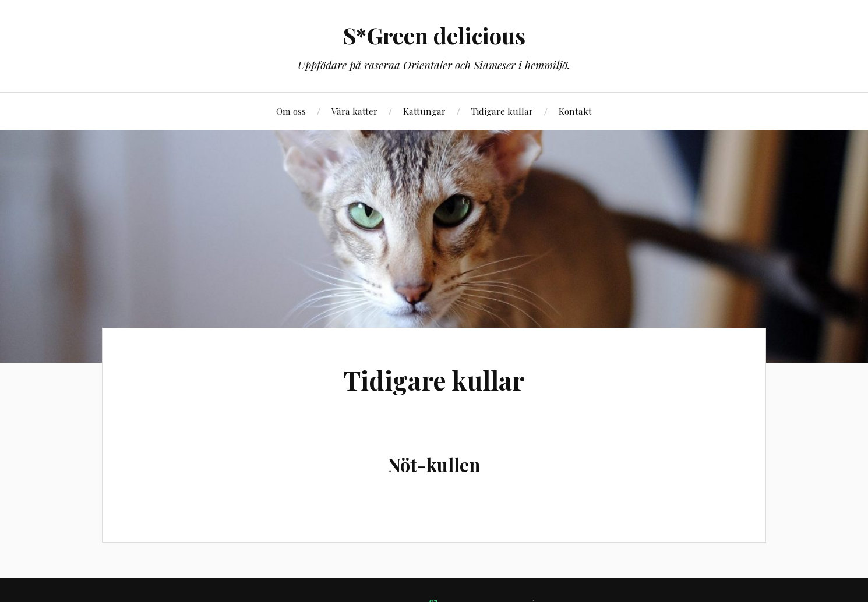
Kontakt (575, 111)
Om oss (291, 111)
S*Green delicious (434, 35)
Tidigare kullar (502, 111)
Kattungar (424, 111)
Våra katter (354, 111)
